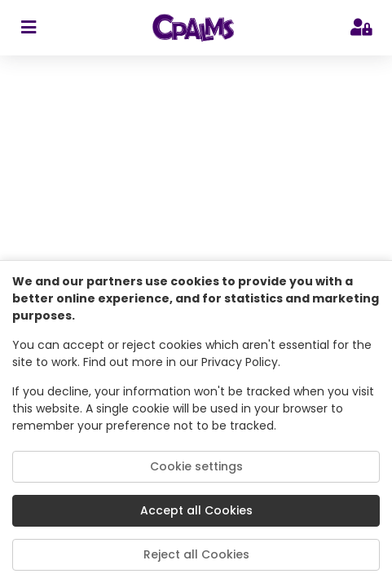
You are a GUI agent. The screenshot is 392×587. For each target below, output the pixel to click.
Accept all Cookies (196, 510)
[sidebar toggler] (28, 28)
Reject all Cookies (196, 554)
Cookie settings (196, 466)
